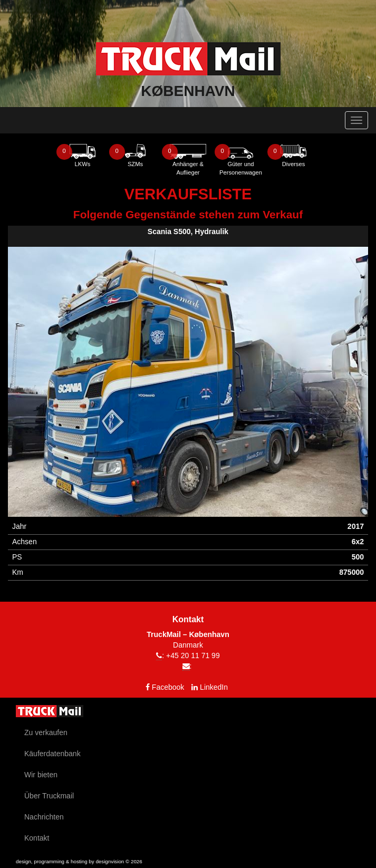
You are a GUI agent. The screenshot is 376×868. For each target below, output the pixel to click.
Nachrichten (44, 817)
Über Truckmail (49, 796)
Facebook (168, 687)
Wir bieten (41, 775)
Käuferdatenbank (52, 754)
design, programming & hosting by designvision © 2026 (79, 861)
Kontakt (37, 838)
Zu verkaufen (46, 732)
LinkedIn (214, 687)
